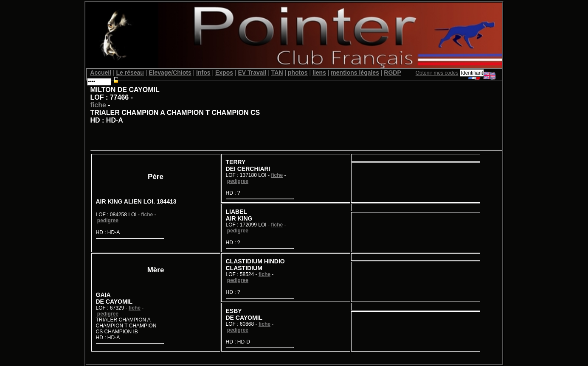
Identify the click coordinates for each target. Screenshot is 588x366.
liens (319, 73)
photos (298, 73)
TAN (277, 73)
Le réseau (130, 73)
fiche (98, 105)
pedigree (108, 221)
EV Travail (252, 73)
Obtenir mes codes (437, 73)
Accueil (101, 73)
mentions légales (355, 73)
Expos (224, 73)
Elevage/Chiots (170, 73)
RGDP (392, 73)
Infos (203, 73)
